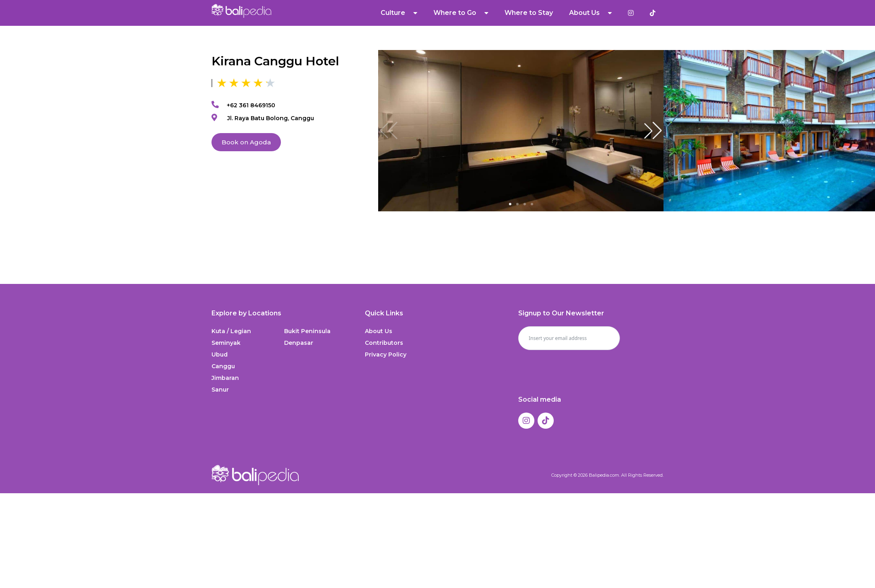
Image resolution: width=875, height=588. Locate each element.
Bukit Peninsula (307, 331)
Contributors (384, 343)
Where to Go (461, 13)
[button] (653, 131)
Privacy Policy (386, 354)
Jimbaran (225, 378)
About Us (590, 13)
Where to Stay (529, 13)
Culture (399, 13)
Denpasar (299, 343)
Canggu (223, 366)
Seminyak (226, 343)
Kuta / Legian (231, 331)
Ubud (220, 354)
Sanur (220, 390)
